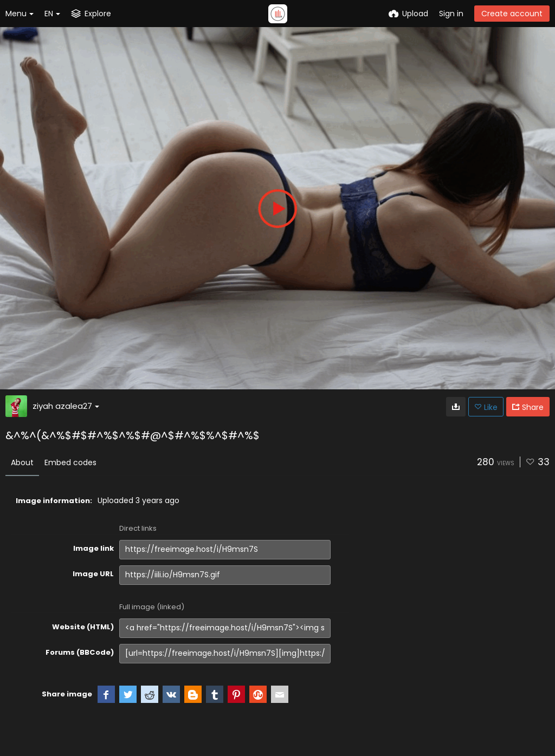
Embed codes (70, 462)
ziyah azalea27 (66, 406)
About (22, 462)
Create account (512, 14)
